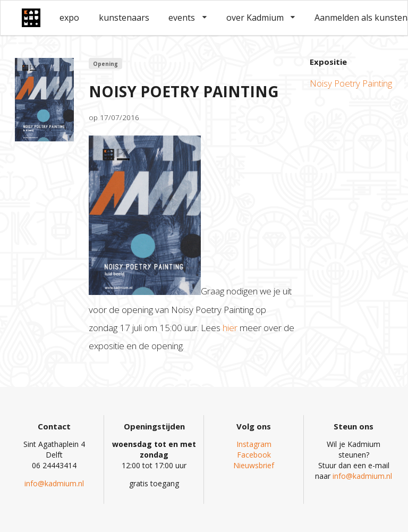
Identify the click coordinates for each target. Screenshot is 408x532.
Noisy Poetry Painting (351, 83)
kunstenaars (124, 18)
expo (69, 18)
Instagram (254, 444)
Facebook (254, 455)
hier (230, 328)
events (188, 18)
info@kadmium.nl (54, 483)
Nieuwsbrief (254, 465)
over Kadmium (261, 18)
